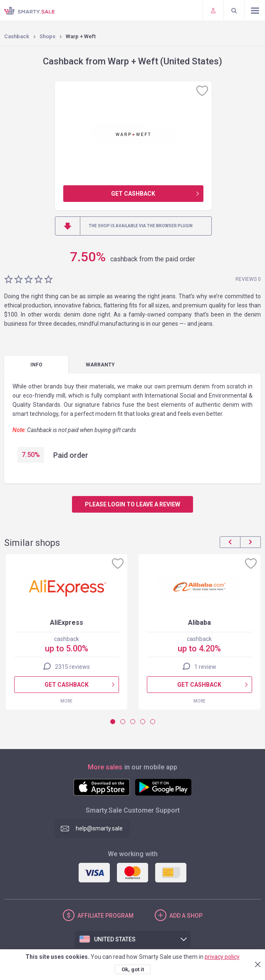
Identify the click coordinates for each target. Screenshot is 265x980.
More (66, 701)
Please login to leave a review (132, 504)
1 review (205, 667)
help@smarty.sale (99, 828)
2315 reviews (72, 667)
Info (36, 365)
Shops (47, 36)
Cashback (17, 36)
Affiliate (105, 916)
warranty (100, 365)
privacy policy (222, 957)
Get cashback (133, 194)
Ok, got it (133, 969)
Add (186, 916)
